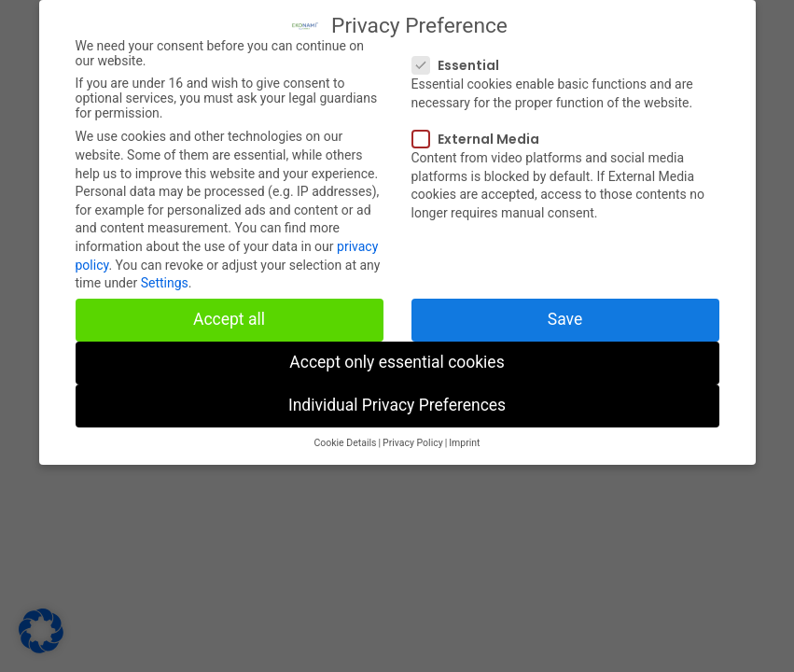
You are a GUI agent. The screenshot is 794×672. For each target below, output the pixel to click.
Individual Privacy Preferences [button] (397, 398)
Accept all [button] (229, 312)
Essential (461, 58)
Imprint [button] (464, 435)
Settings (165, 275)
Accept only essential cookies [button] (397, 355)
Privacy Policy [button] (413, 435)
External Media (481, 132)
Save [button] (565, 312)
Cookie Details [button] (345, 435)
